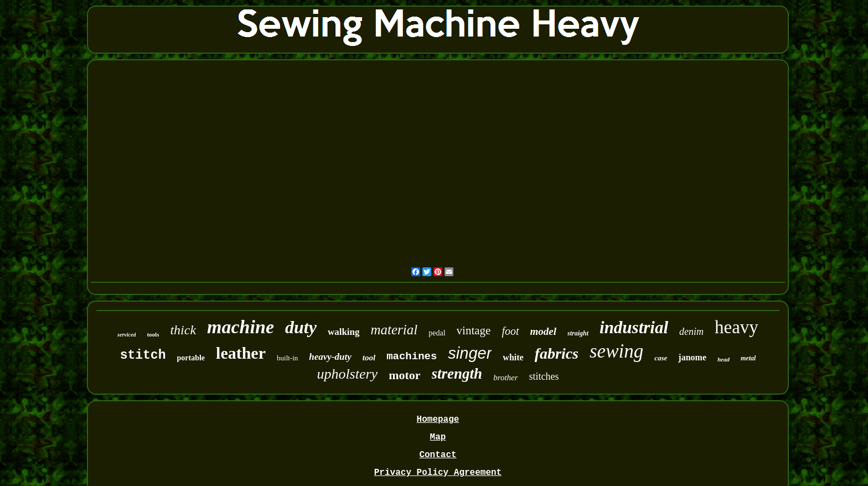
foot (510, 331)
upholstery (347, 374)
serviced (126, 335)
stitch (143, 355)
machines (412, 356)
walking (344, 332)
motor (404, 375)
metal (748, 358)
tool (369, 358)
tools (153, 334)
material (394, 330)
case (661, 358)
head (724, 359)
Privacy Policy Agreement (438, 473)
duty (301, 327)
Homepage (438, 420)
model (544, 331)
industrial (634, 327)
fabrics (557, 353)
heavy (737, 327)
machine (241, 327)
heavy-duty (330, 357)
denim (691, 332)
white (513, 357)
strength (457, 374)
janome (692, 357)
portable (191, 358)
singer (470, 353)
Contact (438, 455)
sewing (616, 351)
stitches (544, 376)
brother (505, 378)
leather (241, 353)
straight (578, 333)
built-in (287, 358)
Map (438, 437)
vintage (474, 330)
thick (183, 330)
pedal (437, 333)
